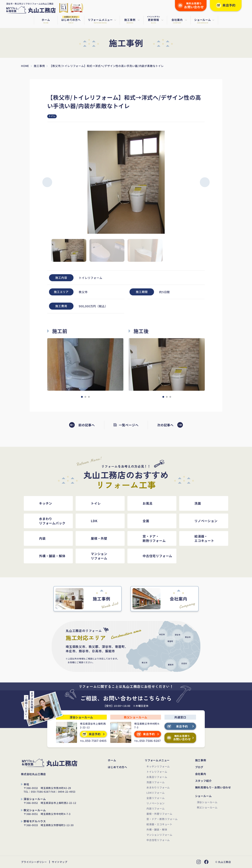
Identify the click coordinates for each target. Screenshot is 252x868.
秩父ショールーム (207, 807)
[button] (47, 182)
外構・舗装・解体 (157, 829)
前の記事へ (87, 425)
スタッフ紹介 (203, 781)
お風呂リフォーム (157, 777)
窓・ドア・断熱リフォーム (162, 819)
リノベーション (156, 803)
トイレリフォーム (157, 772)
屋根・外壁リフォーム (159, 814)
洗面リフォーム (156, 782)
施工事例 (201, 760)
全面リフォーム (156, 798)
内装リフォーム (156, 808)
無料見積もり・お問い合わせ (213, 787)
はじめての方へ (118, 767)
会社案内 (201, 774)
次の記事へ (165, 425)
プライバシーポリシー (34, 862)
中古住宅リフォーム (158, 840)
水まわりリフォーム (158, 787)
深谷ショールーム (207, 802)
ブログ (199, 767)
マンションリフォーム (159, 835)
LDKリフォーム (155, 793)
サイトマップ (60, 862)
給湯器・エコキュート (159, 824)
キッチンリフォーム (158, 766)
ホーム (112, 760)
